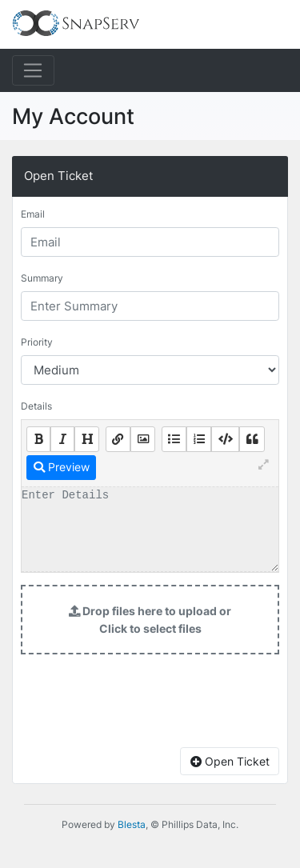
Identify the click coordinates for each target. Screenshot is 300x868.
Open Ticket (230, 761)
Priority (37, 342)
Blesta (132, 824)
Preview (62, 467)
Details (36, 406)
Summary (42, 278)
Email (33, 214)
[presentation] (150, 704)
